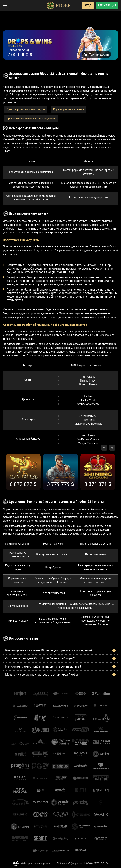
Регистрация (107, 5)
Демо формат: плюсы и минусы (26, 109)
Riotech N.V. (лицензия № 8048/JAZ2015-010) (82, 863)
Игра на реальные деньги (68, 109)
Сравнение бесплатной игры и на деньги (31, 118)
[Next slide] (112, 448)
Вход (88, 5)
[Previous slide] (104, 448)
